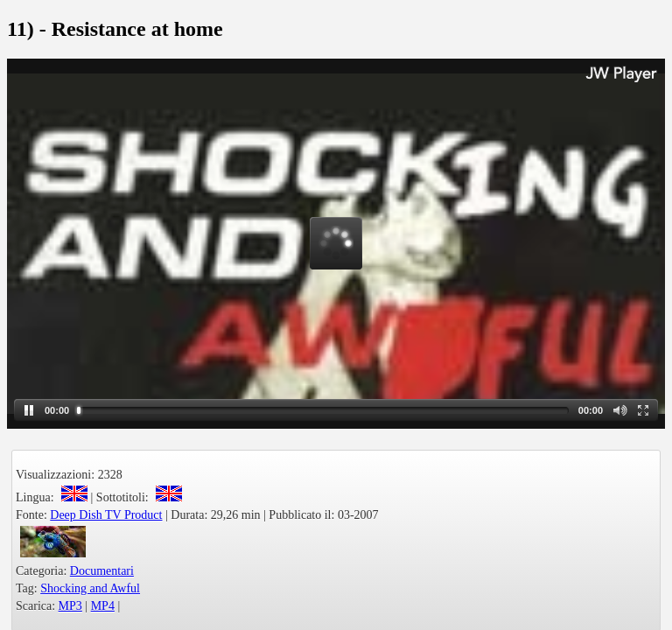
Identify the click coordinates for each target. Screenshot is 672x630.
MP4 (103, 606)
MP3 (70, 606)
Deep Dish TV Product (106, 515)
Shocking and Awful (90, 588)
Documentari (102, 571)
